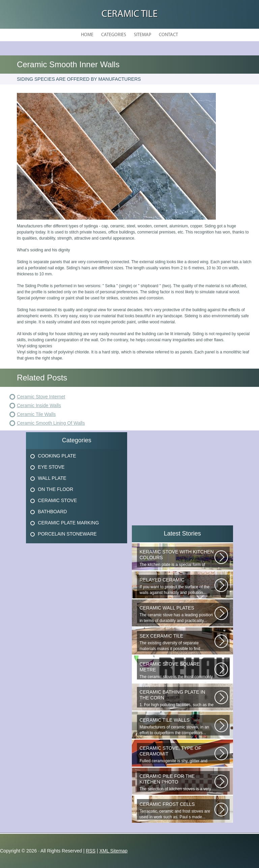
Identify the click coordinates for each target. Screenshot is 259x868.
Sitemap (142, 35)
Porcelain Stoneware (67, 534)
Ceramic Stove (57, 500)
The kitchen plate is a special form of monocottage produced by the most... (177, 558)
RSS (91, 851)
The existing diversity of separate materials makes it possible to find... (177, 642)
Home (87, 35)
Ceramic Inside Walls (39, 405)
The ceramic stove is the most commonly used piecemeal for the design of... (177, 670)
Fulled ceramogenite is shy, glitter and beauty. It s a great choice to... (177, 754)
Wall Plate (52, 478)
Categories (114, 35)
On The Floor (55, 489)
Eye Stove (51, 467)
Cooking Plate (57, 456)
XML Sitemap (114, 851)
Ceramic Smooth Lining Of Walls (51, 423)
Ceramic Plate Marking (68, 523)
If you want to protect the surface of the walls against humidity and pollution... (177, 586)
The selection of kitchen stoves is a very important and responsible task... (177, 783)
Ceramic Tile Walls (36, 414)
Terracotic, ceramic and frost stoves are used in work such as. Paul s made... (177, 810)
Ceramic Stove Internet (41, 397)
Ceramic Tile (129, 14)
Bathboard (52, 512)
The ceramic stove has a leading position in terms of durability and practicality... (177, 614)
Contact (168, 35)
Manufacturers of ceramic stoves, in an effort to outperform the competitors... (177, 726)
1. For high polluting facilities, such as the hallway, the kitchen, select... (177, 698)
